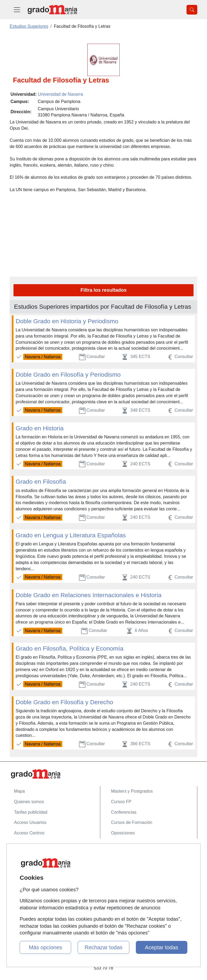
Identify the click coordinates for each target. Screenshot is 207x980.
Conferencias (124, 812)
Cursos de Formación (132, 822)
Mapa (19, 791)
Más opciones (45, 947)
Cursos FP (121, 802)
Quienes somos (29, 802)
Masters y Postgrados (132, 791)
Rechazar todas (103, 947)
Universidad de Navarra (60, 94)
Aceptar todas (162, 947)
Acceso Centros (29, 833)
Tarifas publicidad (31, 812)
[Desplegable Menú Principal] (17, 10)
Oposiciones (123, 833)
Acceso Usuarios (30, 822)
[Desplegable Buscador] (192, 10)
